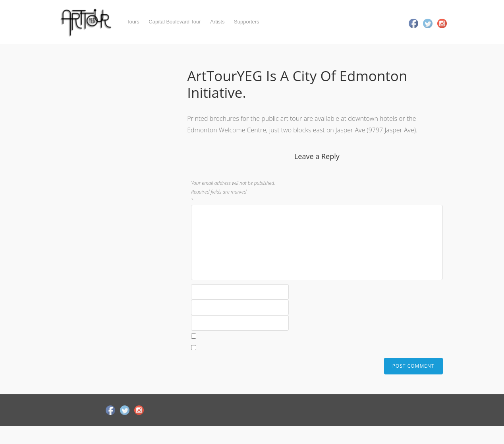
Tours (133, 22)
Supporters (247, 22)
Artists (217, 22)
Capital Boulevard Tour (175, 22)
